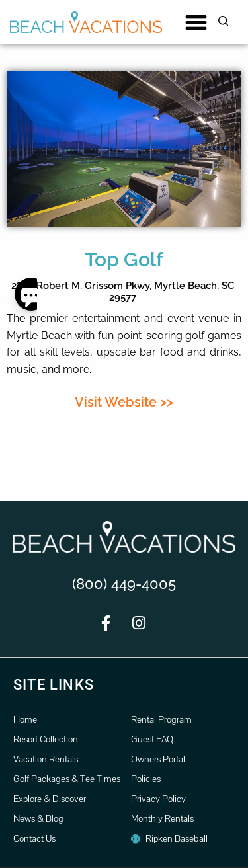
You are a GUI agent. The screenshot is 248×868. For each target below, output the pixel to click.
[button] (196, 22)
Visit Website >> (124, 402)
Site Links (54, 685)
